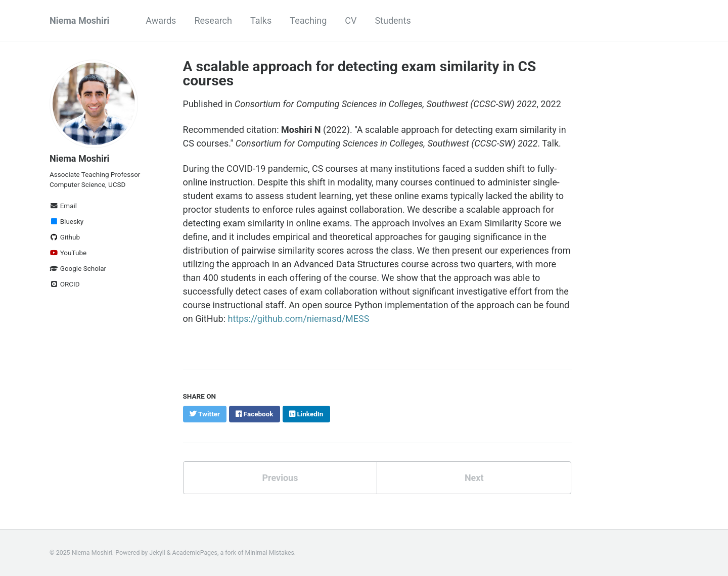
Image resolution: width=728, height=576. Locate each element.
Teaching (308, 20)
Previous (280, 478)
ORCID (65, 284)
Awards (161, 20)
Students (393, 20)
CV (351, 20)
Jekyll (157, 553)
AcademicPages (195, 553)
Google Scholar (78, 268)
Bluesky (66, 221)
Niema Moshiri (79, 20)
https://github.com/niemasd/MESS (298, 319)
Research (213, 20)
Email (63, 206)
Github (65, 237)
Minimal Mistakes (270, 553)
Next (474, 478)
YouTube (68, 253)
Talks (261, 20)
